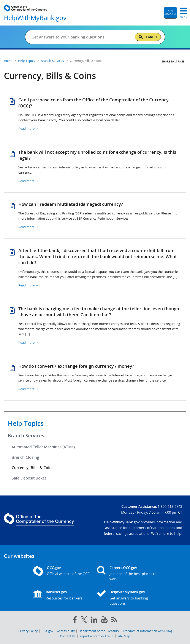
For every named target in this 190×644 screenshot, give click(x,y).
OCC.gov (54, 568)
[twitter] (84, 620)
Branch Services (26, 436)
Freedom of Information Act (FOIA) (147, 631)
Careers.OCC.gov (123, 568)
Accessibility (66, 631)
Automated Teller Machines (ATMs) (43, 447)
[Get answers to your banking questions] (78, 37)
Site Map (124, 636)
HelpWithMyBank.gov (127, 592)
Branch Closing (25, 457)
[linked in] (94, 621)
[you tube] (104, 620)
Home (8, 61)
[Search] (148, 37)
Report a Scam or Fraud (97, 636)
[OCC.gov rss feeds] (114, 620)
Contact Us (68, 636)
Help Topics (26, 423)
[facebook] (75, 620)
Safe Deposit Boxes (29, 478)
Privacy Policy (28, 631)
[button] (170, 13)
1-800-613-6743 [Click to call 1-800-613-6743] (170, 507)
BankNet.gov (56, 592)
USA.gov (47, 631)
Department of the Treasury (99, 631)
